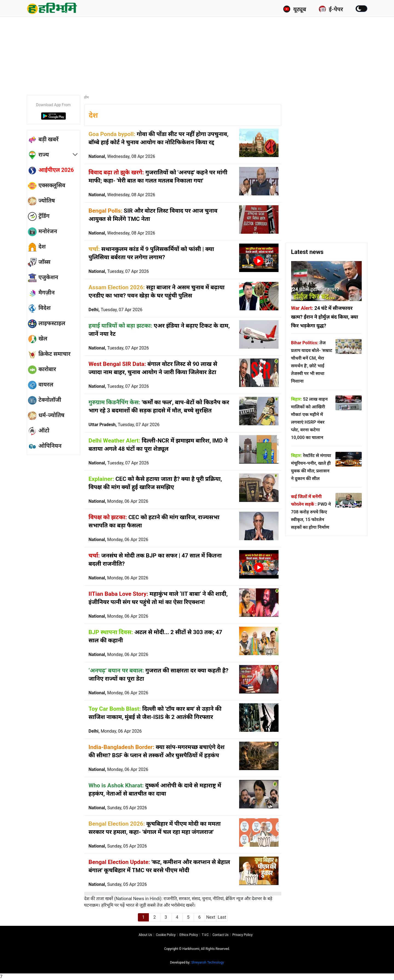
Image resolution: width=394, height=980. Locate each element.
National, (122, 156)
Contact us (220, 935)
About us (145, 935)
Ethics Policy (189, 935)
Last (222, 917)
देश (93, 115)
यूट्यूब (295, 9)
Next (211, 917)
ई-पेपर (331, 9)
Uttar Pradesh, (124, 425)
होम (87, 97)
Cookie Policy (166, 935)
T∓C (205, 935)
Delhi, (116, 310)
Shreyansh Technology (208, 962)
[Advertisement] (197, 53)
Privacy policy (242, 935)
